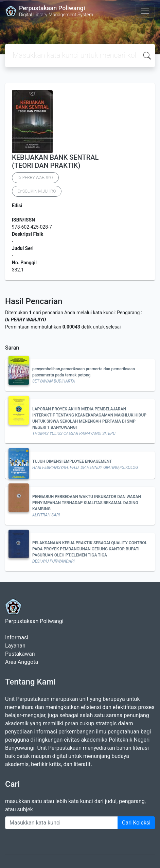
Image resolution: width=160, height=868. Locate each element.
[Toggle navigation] (145, 11)
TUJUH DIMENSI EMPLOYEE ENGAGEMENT (72, 461)
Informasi (17, 637)
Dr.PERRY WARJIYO (35, 178)
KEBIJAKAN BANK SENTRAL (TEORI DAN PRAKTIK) (55, 161)
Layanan (15, 646)
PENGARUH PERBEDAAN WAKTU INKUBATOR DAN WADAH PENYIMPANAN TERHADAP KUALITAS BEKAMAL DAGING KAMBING (87, 503)
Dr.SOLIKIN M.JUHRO (37, 191)
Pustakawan (20, 654)
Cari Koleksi (136, 823)
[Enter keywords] (61, 823)
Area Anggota (22, 662)
